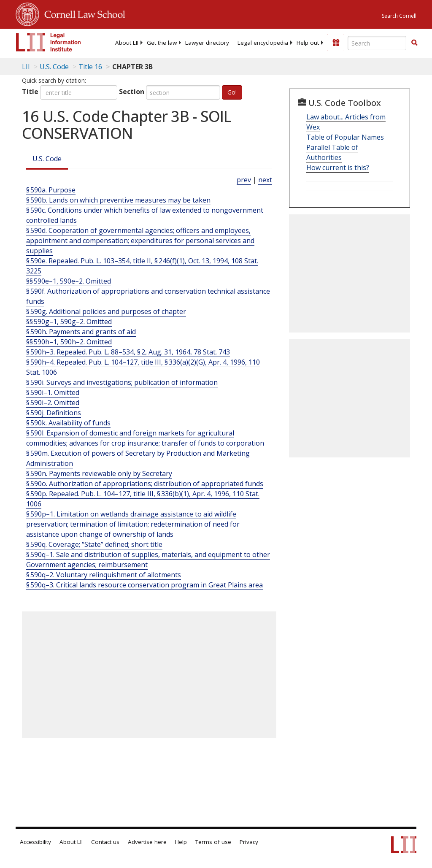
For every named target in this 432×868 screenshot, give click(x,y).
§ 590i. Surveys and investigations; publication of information (122, 382)
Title (30, 92)
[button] (414, 43)
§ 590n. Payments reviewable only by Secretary (99, 473)
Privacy (249, 842)
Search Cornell (399, 16)
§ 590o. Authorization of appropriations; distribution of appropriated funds (145, 484)
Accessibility (35, 842)
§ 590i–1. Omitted (53, 392)
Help (181, 842)
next (265, 180)
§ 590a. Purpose (51, 190)
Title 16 (90, 67)
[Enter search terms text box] (377, 43)
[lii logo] (49, 42)
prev (244, 180)
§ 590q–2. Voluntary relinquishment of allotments (104, 575)
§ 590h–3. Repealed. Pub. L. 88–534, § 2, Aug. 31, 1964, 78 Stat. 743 (128, 352)
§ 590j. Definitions (54, 413)
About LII (127, 43)
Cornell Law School (82, 13)
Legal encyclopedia (263, 43)
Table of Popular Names (345, 137)
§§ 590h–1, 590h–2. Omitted (69, 342)
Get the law (162, 43)
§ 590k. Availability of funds (68, 423)
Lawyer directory (207, 43)
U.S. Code (47, 159)
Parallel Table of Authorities (332, 152)
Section (132, 92)
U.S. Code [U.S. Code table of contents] (54, 67)
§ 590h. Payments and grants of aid (81, 332)
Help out (308, 43)
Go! (232, 92)
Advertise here (147, 842)
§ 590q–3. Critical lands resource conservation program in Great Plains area (144, 585)
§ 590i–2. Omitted (53, 403)
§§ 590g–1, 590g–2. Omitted (69, 322)
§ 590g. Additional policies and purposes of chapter (106, 311)
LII (26, 67)
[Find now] (414, 43)
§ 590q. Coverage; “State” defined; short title (94, 544)
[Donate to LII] (336, 43)
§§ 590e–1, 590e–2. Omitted (69, 281)
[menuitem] (127, 43)
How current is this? (338, 168)
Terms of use (213, 842)
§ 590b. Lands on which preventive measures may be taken (118, 200)
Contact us (105, 842)
